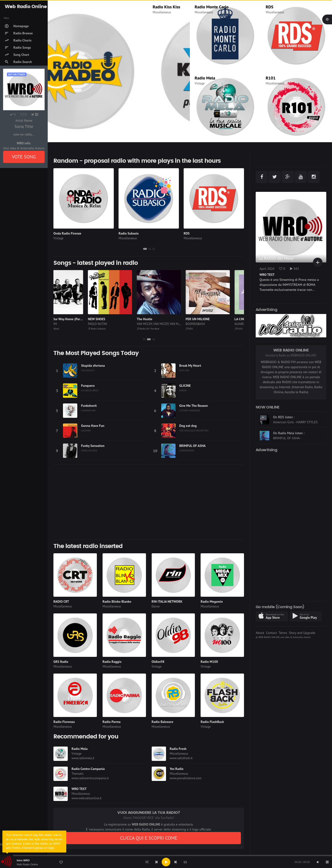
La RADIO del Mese (276, 258)
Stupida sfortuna (93, 366)
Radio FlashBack (64, 329)
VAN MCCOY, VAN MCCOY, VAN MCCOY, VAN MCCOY (184, 324)
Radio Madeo (64, 7)
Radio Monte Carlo (212, 7)
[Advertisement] (149, 502)
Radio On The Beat (163, 329)
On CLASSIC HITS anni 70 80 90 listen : (296, 420)
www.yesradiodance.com (186, 778)
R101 (271, 78)
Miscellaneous (62, 12)
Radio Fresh (178, 749)
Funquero (88, 386)
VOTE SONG (24, 157)
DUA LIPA (184, 370)
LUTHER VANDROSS (190, 410)
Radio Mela (205, 78)
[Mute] (318, 862)
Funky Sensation (93, 446)
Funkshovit (89, 406)
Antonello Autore (302, 637)
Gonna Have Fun (93, 426)
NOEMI (183, 390)
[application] (166, 862)
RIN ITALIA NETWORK (167, 601)
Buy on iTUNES (17, 74)
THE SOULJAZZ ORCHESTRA (194, 430)
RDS (270, 7)
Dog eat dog (188, 426)
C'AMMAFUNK (88, 410)
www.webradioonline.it (86, 798)
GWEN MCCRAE (89, 450)
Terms (283, 633)
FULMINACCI (88, 370)
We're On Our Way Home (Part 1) (77, 319)
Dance (156, 606)
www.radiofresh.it (181, 758)
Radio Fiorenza (64, 722)
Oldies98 (158, 662)
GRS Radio (61, 662)
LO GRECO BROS (90, 390)
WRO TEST (79, 789)
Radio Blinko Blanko (117, 601)
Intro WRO (23, 860)
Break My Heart (190, 366)
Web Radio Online (27, 864)
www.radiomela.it (83, 758)
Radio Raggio (112, 662)
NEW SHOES (111, 319)
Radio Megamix (212, 601)
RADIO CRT (61, 601)
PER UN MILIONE (212, 319)
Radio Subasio (129, 233)
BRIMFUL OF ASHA (193, 446)
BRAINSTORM (62, 324)
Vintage (200, 83)
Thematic (78, 774)
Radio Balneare (163, 722)
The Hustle (159, 319)
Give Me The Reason (194, 406)
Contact (271, 633)
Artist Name (24, 120)
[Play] (166, 862)
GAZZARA (86, 430)
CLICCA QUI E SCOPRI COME (149, 838)
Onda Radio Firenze (67, 233)
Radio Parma (112, 722)
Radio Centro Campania (88, 769)
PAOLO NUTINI (112, 324)
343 (295, 269)
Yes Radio (177, 769)
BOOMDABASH (210, 324)
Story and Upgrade (302, 633)
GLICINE (185, 386)
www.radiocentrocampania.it (90, 778)
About (260, 633)
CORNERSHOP (187, 450)
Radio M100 (209, 662)
